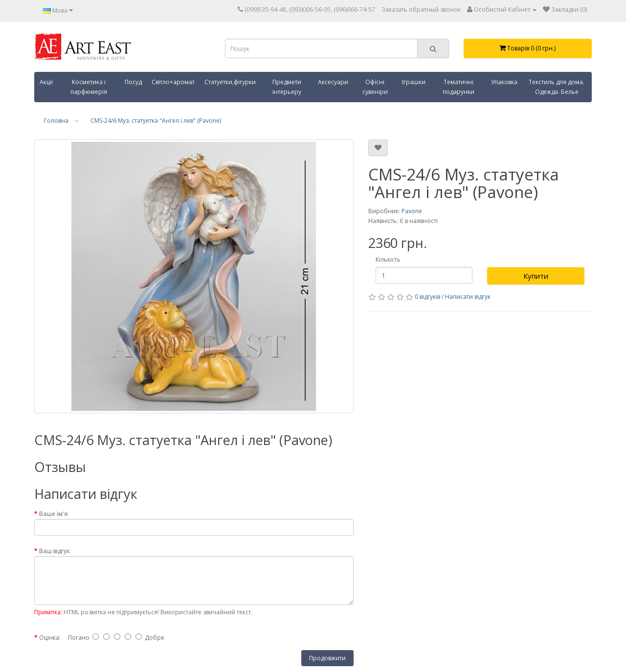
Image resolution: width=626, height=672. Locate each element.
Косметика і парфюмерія (89, 87)
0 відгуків (427, 297)
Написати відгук (468, 297)
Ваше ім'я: (54, 514)
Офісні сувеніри (375, 87)
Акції (46, 82)
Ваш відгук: (55, 551)
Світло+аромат (173, 82)
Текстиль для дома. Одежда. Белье (557, 87)
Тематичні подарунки (458, 87)
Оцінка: (50, 638)
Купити (536, 276)
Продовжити (327, 658)
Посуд (133, 82)
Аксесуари (333, 82)
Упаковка (504, 82)
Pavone (412, 211)
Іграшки (414, 82)
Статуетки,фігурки (230, 82)
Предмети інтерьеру (287, 87)
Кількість (388, 259)
